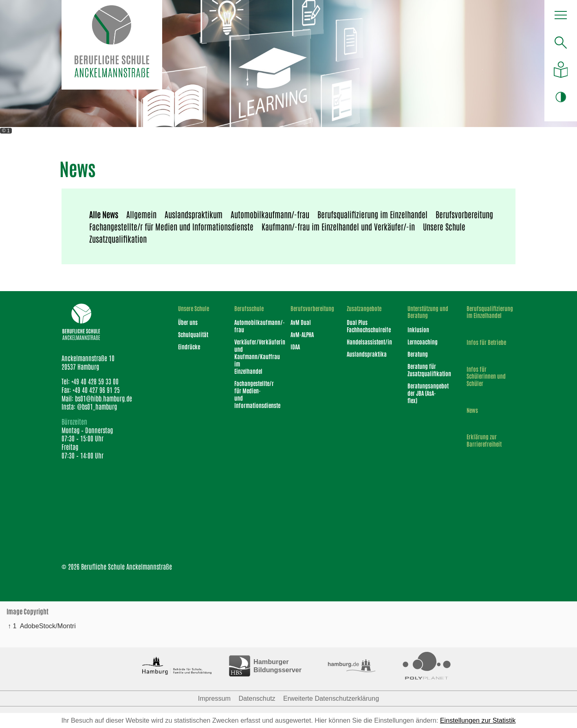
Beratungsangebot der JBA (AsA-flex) (426, 393)
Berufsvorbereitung (464, 214)
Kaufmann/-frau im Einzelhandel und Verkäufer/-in (338, 226)
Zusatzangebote (364, 308)
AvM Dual (301, 322)
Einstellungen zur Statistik (478, 720)
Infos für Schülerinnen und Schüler (486, 376)
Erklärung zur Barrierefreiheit (484, 440)
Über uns (188, 322)
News (472, 410)
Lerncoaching (423, 342)
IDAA (295, 346)
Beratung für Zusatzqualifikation (426, 370)
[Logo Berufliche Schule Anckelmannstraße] (112, 45)
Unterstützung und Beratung (428, 312)
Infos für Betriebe (486, 342)
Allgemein (141, 214)
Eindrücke (189, 346)
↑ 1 (12, 626)
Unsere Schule (444, 226)
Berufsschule (249, 308)
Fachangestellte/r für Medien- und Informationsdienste (252, 394)
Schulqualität (193, 334)
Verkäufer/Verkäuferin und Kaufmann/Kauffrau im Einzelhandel (252, 356)
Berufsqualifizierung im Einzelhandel (372, 214)
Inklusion (418, 329)
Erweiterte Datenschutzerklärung (331, 698)
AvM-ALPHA (302, 334)
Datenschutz (257, 698)
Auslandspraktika (366, 354)
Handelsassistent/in (366, 342)
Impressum (214, 698)
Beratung (418, 354)
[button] (561, 17)
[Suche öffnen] (561, 43)
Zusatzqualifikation (118, 239)
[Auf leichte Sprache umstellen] (561, 70)
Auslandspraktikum (194, 214)
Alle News (104, 214)
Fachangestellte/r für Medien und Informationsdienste (171, 226)
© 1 (6, 131)
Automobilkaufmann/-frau (270, 214)
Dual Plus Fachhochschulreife (366, 326)
